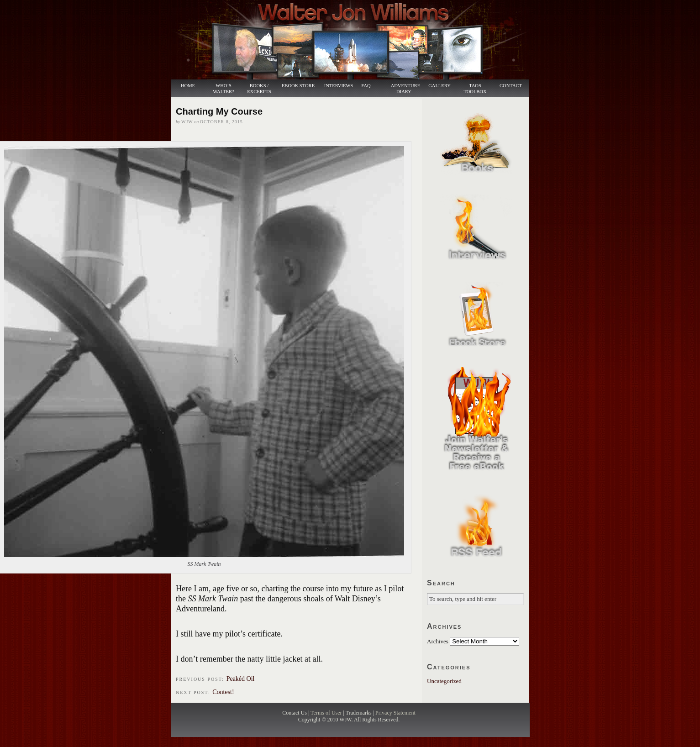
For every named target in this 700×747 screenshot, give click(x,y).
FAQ (366, 86)
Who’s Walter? (223, 89)
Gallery (439, 86)
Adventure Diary (405, 89)
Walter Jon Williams (355, 40)
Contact (511, 86)
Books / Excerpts (259, 89)
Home (188, 86)
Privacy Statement (395, 713)
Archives (438, 641)
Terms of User (327, 713)
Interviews (335, 86)
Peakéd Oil (241, 679)
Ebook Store (298, 86)
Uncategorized (444, 681)
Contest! (223, 692)
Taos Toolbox (475, 89)
